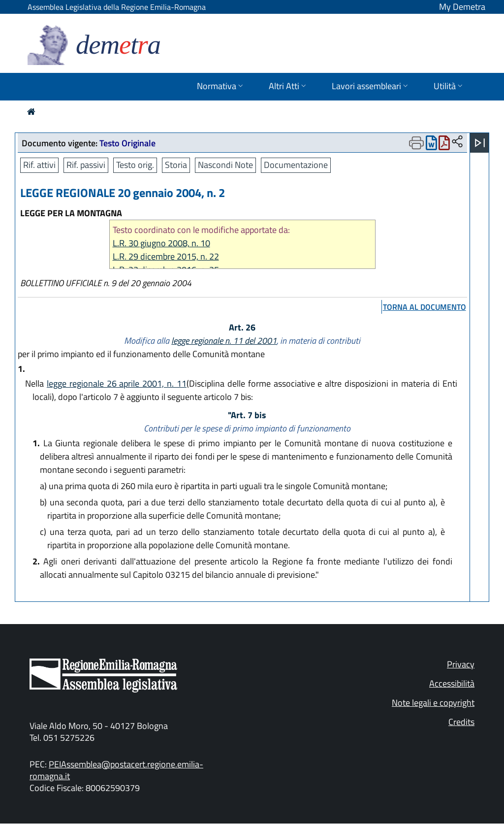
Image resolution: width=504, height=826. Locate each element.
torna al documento (425, 307)
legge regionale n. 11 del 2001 (224, 341)
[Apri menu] (480, 143)
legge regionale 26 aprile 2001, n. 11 (117, 383)
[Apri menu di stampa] (416, 143)
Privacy (461, 664)
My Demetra (462, 7)
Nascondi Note (225, 165)
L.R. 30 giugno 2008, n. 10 (161, 243)
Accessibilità (452, 683)
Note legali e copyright (433, 703)
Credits (461, 722)
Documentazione (296, 165)
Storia (176, 165)
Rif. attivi (39, 165)
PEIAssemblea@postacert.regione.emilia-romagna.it (116, 770)
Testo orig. (135, 165)
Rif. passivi (86, 165)
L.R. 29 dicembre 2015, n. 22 (166, 256)
